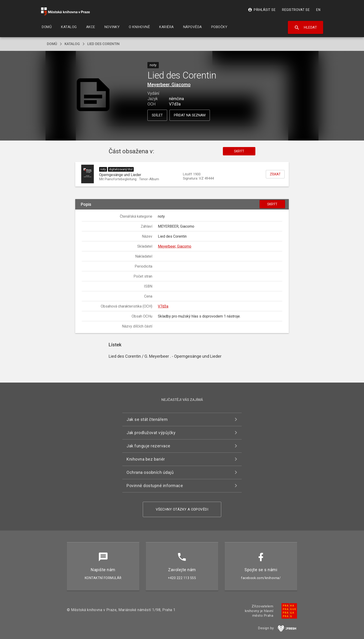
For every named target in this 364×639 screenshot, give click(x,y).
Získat (275, 174)
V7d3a (163, 306)
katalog (72, 44)
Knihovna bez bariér (146, 459)
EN (318, 10)
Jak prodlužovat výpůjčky (151, 433)
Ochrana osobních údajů (150, 472)
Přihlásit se (262, 10)
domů (52, 44)
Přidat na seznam (190, 115)
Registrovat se (296, 10)
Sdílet (157, 115)
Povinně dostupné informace (155, 486)
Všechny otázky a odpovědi (182, 509)
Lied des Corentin (103, 44)
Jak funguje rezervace (148, 446)
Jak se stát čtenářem (147, 419)
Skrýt (239, 151)
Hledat (306, 28)
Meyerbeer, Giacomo (169, 85)
